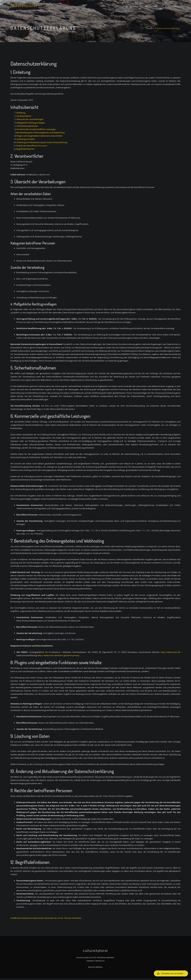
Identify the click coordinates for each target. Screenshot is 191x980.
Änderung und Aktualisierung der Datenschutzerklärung (42, 142)
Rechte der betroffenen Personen (32, 146)
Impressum (90, 962)
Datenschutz (100, 962)
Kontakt (174, 6)
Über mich (122, 6)
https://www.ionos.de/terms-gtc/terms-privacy (58, 655)
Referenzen (156, 6)
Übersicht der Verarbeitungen (30, 119)
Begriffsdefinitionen (25, 149)
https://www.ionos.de (170, 652)
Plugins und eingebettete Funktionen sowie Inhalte (39, 136)
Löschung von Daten (26, 139)
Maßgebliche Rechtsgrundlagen (31, 123)
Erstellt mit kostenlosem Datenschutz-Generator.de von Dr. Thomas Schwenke (46, 918)
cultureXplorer (26, 6)
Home (150, 28)
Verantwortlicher (24, 116)
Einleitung (21, 113)
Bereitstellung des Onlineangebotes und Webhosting (40, 133)
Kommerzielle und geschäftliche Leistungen (36, 129)
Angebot (139, 6)
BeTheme (99, 969)
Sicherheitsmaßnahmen (27, 126)
